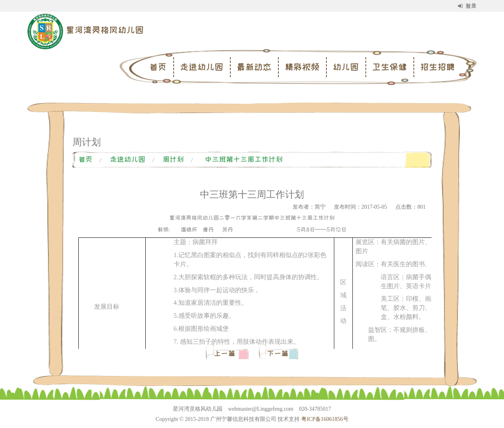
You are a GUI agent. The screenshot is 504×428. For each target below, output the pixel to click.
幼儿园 (346, 67)
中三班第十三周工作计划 (244, 159)
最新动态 (254, 67)
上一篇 (226, 354)
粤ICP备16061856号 (325, 419)
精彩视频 (302, 67)
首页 (158, 67)
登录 (467, 6)
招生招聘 (437, 67)
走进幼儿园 (202, 67)
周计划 (173, 159)
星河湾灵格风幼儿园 (105, 30)
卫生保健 (389, 67)
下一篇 (278, 354)
